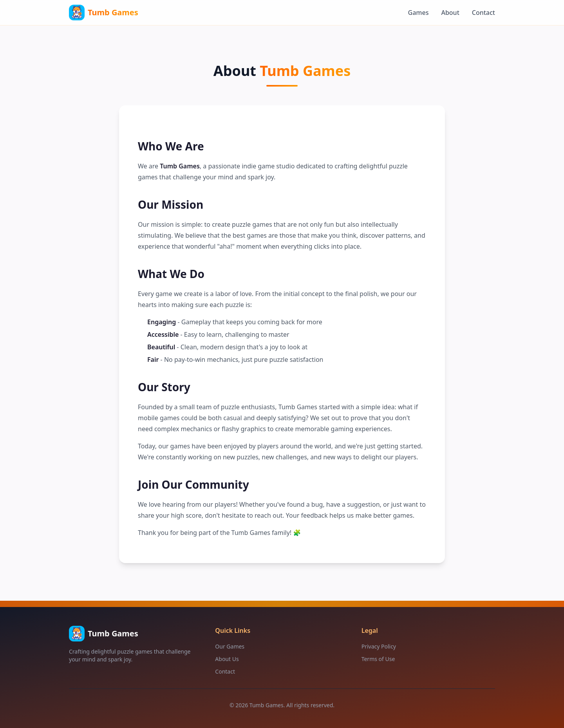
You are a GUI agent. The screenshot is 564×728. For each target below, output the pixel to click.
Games (418, 13)
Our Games (230, 646)
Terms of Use (378, 659)
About (450, 13)
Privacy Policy (379, 646)
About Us (227, 659)
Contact (484, 13)
